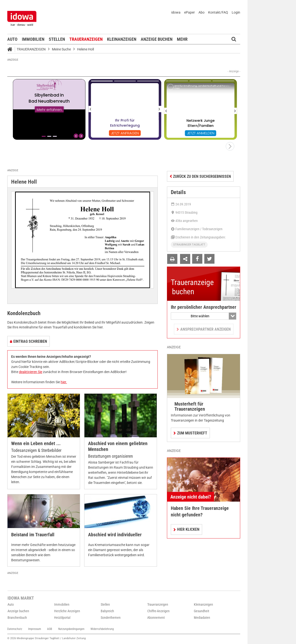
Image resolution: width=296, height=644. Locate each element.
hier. (64, 382)
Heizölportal (62, 618)
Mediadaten (202, 618)
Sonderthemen (111, 618)
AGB (50, 629)
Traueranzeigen (86, 39)
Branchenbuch (17, 618)
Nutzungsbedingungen (71, 629)
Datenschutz (15, 629)
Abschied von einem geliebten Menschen (118, 446)
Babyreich (107, 611)
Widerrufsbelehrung (102, 629)
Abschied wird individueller (115, 535)
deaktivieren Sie (31, 372)
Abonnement (156, 618)
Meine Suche (61, 49)
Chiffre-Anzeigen (158, 611)
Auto (12, 39)
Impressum (35, 629)
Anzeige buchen (157, 39)
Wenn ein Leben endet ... (36, 444)
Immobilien (33, 39)
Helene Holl (86, 49)
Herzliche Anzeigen (67, 611)
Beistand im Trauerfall (33, 535)
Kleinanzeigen (122, 39)
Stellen (57, 39)
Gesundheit (201, 611)
